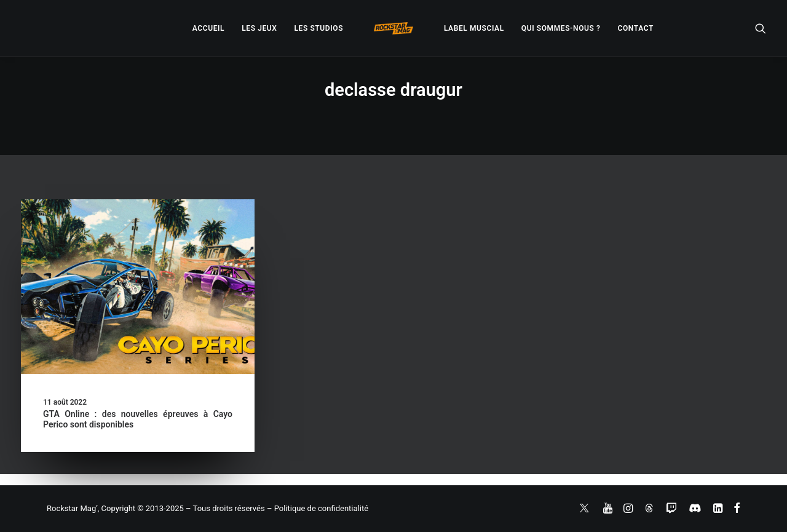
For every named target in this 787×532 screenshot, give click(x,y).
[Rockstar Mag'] (393, 28)
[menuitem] (208, 28)
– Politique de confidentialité (318, 508)
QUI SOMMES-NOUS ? (561, 28)
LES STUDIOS (318, 28)
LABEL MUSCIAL (474, 28)
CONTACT (636, 28)
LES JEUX (259, 28)
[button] (761, 28)
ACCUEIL (208, 28)
